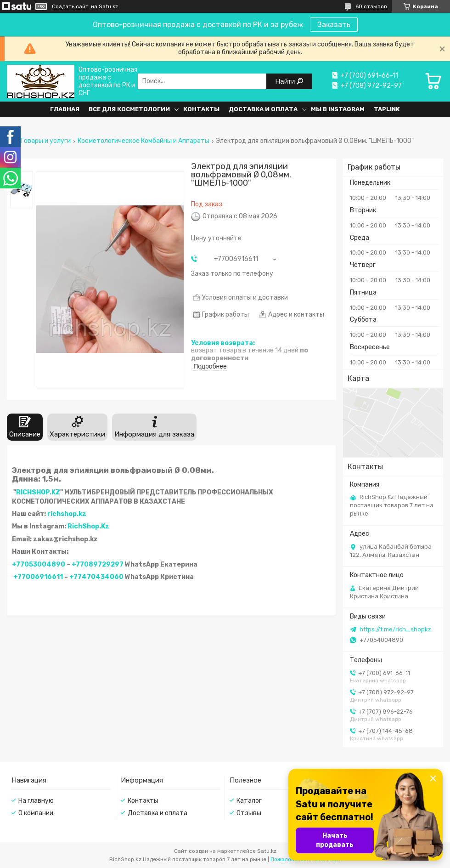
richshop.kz (67, 514)
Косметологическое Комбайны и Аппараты (143, 141)
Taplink (387, 109)
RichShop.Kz (88, 526)
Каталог (249, 801)
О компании (36, 813)
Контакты (201, 109)
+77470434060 (96, 577)
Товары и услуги (45, 141)
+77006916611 (38, 577)
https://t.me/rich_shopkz (395, 629)
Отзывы (249, 813)
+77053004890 (39, 564)
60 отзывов (371, 6)
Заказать (334, 25)
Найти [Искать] (286, 81)
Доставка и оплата (263, 109)
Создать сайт (70, 6)
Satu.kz (267, 851)
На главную (36, 801)
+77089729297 (98, 564)
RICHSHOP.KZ (38, 492)
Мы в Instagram (338, 109)
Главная (65, 109)
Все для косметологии (129, 109)
